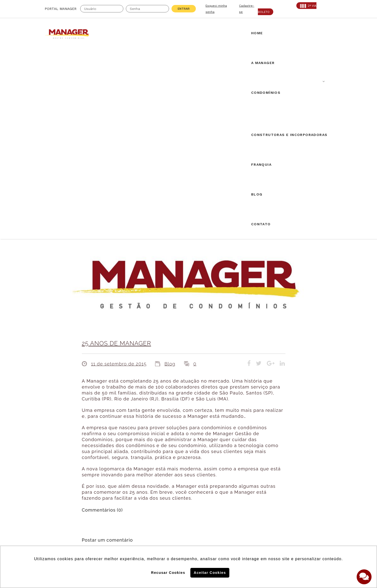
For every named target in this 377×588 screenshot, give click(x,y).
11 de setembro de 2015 (119, 175)
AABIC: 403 (56, 484)
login (138, 373)
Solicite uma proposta (189, 479)
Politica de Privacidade (266, 529)
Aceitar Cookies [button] (210, 573)
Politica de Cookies (263, 513)
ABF (49, 490)
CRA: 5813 (100, 478)
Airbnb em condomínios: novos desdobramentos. (186, 424)
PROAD (97, 490)
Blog (170, 175)
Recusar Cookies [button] (168, 573)
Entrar (184, 9)
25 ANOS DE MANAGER (117, 154)
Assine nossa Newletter (269, 497)
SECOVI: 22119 (104, 484)
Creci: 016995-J (60, 478)
